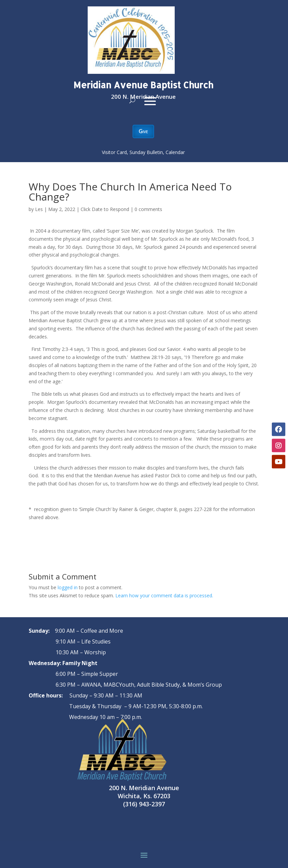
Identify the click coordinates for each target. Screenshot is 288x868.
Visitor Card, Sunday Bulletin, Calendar (143, 152)
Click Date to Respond (105, 209)
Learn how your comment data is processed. (164, 595)
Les (39, 209)
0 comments (148, 209)
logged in (68, 587)
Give (143, 131)
